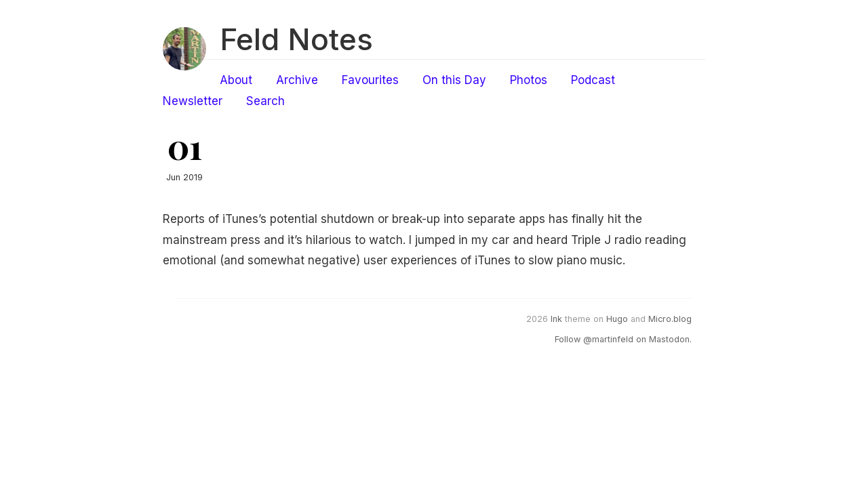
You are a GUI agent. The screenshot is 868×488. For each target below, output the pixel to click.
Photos (529, 80)
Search (265, 101)
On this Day (454, 80)
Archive (297, 80)
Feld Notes (296, 39)
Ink (556, 319)
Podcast (593, 80)
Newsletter (193, 101)
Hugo (617, 319)
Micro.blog (670, 319)
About (236, 80)
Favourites (370, 80)
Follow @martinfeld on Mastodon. (623, 339)
